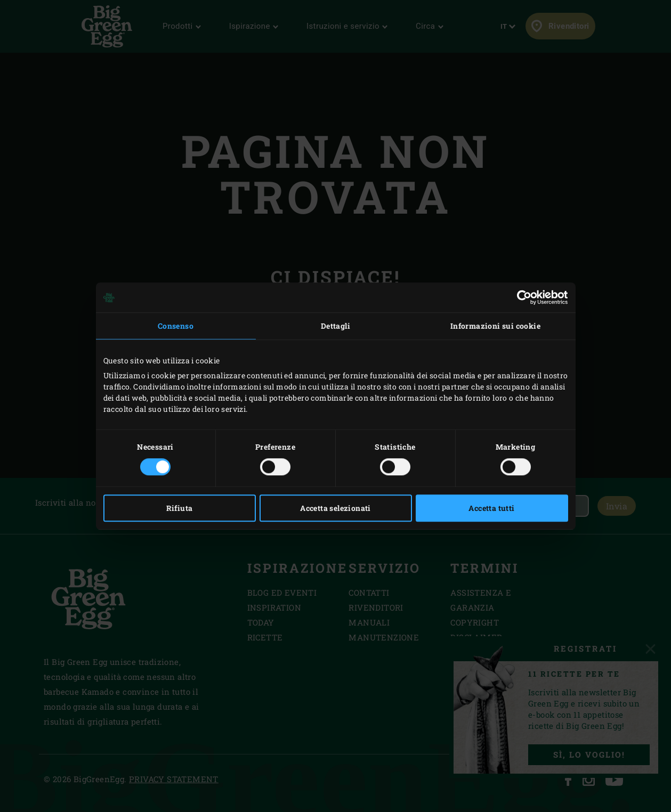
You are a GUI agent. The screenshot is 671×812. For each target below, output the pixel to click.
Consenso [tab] (176, 326)
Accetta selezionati (336, 508)
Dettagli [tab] (336, 326)
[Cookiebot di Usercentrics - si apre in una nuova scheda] (522, 297)
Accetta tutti (491, 508)
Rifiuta (180, 508)
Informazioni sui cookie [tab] (495, 326)
